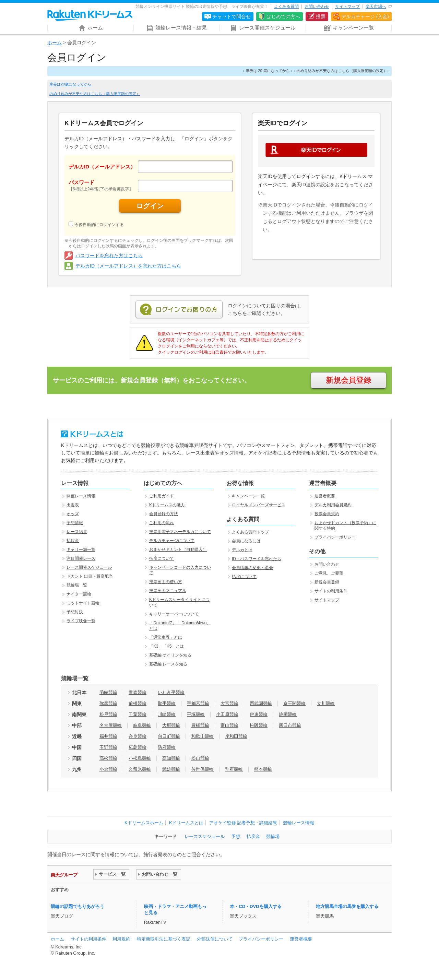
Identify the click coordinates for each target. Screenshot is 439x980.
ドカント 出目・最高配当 (90, 576)
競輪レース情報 (299, 823)
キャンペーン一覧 (248, 496)
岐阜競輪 (142, 725)
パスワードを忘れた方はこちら (109, 256)
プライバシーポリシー (335, 537)
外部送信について (215, 939)
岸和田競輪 (236, 736)
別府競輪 (234, 769)
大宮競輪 (229, 703)
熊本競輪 (263, 769)
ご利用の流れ (162, 523)
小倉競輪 (108, 769)
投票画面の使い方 (166, 582)
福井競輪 (108, 736)
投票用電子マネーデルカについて (180, 532)
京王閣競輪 (294, 703)
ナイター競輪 (79, 594)
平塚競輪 (196, 714)
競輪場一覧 (77, 585)
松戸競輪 (108, 714)
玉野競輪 (108, 747)
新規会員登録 (348, 380)
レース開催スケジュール (89, 567)
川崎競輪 (167, 714)
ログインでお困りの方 (179, 310)
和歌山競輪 (203, 736)
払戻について (162, 558)
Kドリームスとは (186, 823)
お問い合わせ (317, 7)
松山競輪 (200, 758)
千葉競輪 (138, 714)
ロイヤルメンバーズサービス (259, 505)
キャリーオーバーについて (174, 614)
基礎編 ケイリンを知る (170, 655)
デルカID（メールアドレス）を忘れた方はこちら (128, 266)
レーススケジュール (205, 836)
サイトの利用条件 (331, 591)
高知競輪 (171, 758)
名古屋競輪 (111, 725)
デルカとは (242, 550)
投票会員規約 (327, 514)
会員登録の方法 (164, 514)
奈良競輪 (138, 736)
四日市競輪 (290, 725)
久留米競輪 (140, 769)
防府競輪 (167, 747)
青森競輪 (138, 692)
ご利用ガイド (162, 496)
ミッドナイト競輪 (83, 603)
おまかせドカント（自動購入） (178, 550)
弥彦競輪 (108, 703)
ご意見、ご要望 (329, 573)
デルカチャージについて (172, 541)
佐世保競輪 (203, 769)
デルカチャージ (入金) (365, 16)
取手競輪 (167, 703)
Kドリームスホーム (144, 823)
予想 (236, 836)
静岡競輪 (288, 714)
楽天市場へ (376, 7)
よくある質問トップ (250, 532)
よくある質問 (286, 7)
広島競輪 (138, 747)
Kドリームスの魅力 (167, 505)
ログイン (150, 206)
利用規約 (121, 939)
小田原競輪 (227, 714)
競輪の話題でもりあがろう (78, 906)
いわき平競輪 (171, 692)
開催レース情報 (81, 496)
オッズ (73, 514)
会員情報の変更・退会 (252, 568)
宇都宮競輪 (198, 703)
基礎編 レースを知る (168, 664)
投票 (321, 16)
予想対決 (75, 612)
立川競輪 (326, 703)
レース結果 (77, 532)
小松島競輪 (140, 758)
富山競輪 (229, 725)
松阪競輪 (259, 725)
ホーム (55, 43)
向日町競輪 (169, 736)
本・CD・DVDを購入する (256, 906)
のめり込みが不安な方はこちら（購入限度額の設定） (95, 94)
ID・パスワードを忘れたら (257, 559)
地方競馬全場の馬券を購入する (347, 906)
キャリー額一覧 (81, 550)
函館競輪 (108, 692)
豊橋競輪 (200, 725)
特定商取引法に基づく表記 (164, 939)
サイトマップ (347, 7)
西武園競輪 (261, 703)
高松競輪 (108, 758)
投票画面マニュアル (168, 591)
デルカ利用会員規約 (333, 505)
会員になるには (246, 541)
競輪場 (273, 836)
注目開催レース (81, 558)
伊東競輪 (259, 714)
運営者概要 (325, 496)
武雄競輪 (171, 769)
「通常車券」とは (166, 637)
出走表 (73, 505)
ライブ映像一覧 (81, 621)
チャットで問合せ (232, 16)
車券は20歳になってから (70, 84)
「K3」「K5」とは (167, 646)
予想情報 (75, 523)
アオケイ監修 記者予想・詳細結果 (243, 823)
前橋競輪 (138, 703)
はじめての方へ (283, 16)
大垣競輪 (171, 725)
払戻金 (73, 541)
